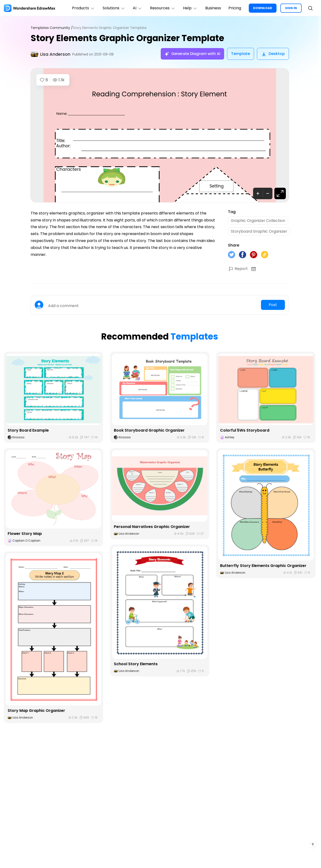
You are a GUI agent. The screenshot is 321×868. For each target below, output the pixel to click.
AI (137, 8)
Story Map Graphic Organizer (36, 711)
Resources (162, 8)
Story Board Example (28, 431)
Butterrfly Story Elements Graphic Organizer (263, 566)
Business (213, 8)
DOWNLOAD (263, 8)
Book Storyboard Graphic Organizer (149, 431)
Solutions (113, 8)
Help (190, 8)
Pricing (235, 8)
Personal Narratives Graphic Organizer (152, 527)
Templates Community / (52, 28)
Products (83, 8)
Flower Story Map (25, 534)
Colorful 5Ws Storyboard (245, 431)
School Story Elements (136, 664)
